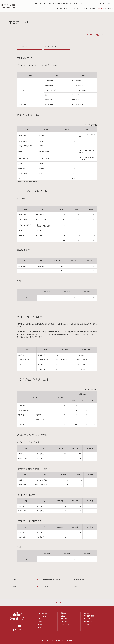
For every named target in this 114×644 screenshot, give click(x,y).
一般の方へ (65, 3)
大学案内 (101, 9)
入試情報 (93, 9)
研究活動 (84, 9)
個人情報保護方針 (89, 616)
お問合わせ (87, 613)
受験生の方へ (39, 3)
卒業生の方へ (57, 3)
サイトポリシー (88, 619)
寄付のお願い (74, 3)
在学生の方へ (48, 3)
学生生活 (110, 9)
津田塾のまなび (62, 9)
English (86, 625)
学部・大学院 (74, 9)
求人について (88, 622)
